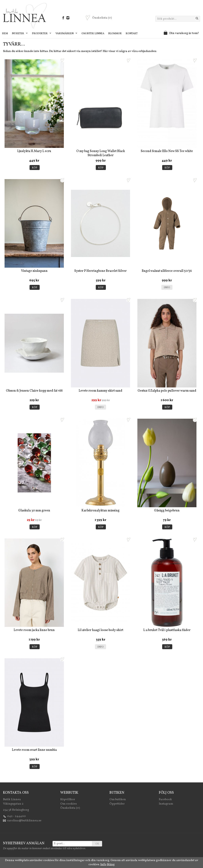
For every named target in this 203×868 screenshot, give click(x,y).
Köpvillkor (68, 800)
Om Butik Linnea (93, 34)
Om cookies (68, 804)
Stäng (111, 865)
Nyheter (20, 34)
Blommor (115, 34)
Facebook (165, 800)
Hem (5, 34)
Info (167, 288)
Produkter (42, 34)
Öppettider (117, 804)
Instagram (166, 804)
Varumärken (67, 34)
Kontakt (132, 34)
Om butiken (118, 800)
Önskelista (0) (70, 808)
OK (97, 844)
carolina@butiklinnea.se (24, 821)
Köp (35, 168)
